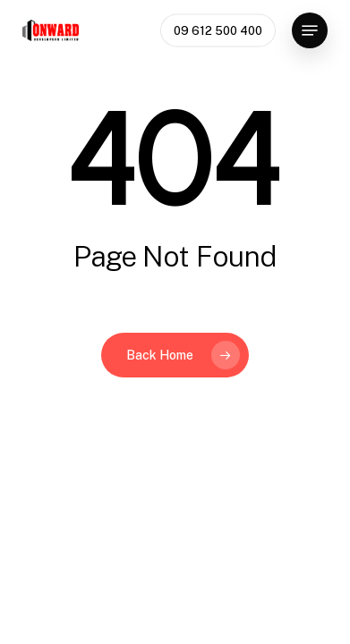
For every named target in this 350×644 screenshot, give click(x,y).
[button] (310, 30)
